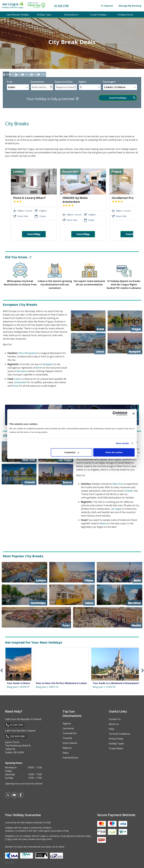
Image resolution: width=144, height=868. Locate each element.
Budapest (48, 364)
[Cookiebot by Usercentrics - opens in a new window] (115, 413)
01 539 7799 (61, 6)
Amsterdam (20, 382)
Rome (15, 386)
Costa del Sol (70, 733)
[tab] (6, 74)
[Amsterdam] (24, 595)
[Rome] (88, 321)
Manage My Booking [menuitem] (130, 6)
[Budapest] (125, 343)
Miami (103, 523)
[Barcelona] (120, 595)
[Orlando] (19, 474)
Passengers (109, 82)
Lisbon (18, 379)
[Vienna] (72, 572)
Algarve (67, 723)
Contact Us (115, 719)
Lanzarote (68, 728)
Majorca (67, 748)
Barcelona (22, 371)
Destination (37, 82)
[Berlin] (120, 572)
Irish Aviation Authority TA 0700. (36, 822)
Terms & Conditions (119, 734)
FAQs (111, 729)
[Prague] (125, 321)
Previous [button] (7, 204)
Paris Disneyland (27, 353)
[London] (24, 572)
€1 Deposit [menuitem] (107, 6)
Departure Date (64, 82)
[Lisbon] (88, 343)
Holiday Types (116, 744)
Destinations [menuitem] (71, 15)
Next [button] (135, 204)
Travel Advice (116, 748)
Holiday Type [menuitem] (44, 15)
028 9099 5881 (18, 736)
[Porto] (36, 617)
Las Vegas (116, 509)
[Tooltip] (77, 99)
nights (83, 82)
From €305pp (34, 234)
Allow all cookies (114, 452)
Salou (66, 753)
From (10, 82)
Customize (72, 452)
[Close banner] (134, 413)
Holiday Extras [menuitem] (125, 15)
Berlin (39, 368)
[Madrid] (108, 617)
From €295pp (83, 234)
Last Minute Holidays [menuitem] (18, 15)
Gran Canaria (70, 743)
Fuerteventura (70, 758)
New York (118, 484)
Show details (122, 443)
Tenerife (67, 738)
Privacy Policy (116, 739)
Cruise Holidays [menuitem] (98, 15)
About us (114, 724)
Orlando (129, 491)
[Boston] (56, 474)
